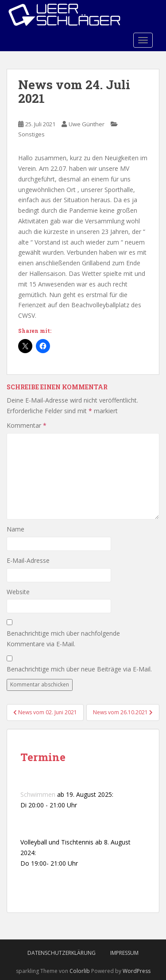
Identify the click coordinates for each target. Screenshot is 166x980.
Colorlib (80, 971)
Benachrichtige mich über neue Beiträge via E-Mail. (79, 669)
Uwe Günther (87, 124)
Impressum (124, 953)
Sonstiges (31, 134)
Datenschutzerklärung (62, 953)
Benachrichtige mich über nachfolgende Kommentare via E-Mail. (63, 639)
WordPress (137, 971)
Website (18, 592)
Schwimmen (38, 794)
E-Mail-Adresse (28, 560)
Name (15, 529)
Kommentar (27, 425)
